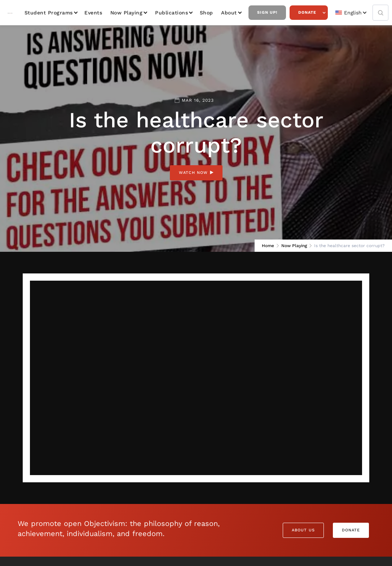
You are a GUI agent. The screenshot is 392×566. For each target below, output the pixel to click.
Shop (206, 13)
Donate (307, 12)
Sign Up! (267, 12)
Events (93, 13)
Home (268, 246)
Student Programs (49, 13)
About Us (303, 530)
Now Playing (127, 13)
